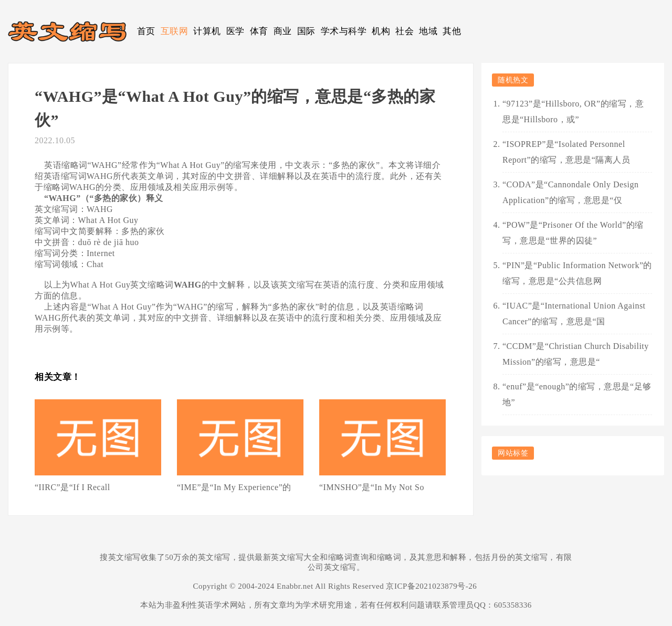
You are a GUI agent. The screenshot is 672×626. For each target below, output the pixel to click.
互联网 (175, 31)
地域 (428, 31)
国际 (306, 31)
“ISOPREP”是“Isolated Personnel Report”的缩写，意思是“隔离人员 (566, 152)
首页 (146, 31)
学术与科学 (344, 31)
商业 (283, 31)
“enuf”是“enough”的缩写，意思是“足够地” (577, 394)
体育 (259, 31)
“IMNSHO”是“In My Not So (372, 487)
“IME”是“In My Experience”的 (234, 487)
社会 (405, 31)
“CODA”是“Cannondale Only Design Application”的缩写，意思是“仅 (570, 192)
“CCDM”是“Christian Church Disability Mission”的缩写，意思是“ (576, 354)
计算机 (207, 31)
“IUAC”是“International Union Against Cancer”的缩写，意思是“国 (574, 314)
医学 (235, 31)
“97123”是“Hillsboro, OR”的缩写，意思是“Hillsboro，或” (573, 112)
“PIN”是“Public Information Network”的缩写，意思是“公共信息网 (577, 273)
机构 (381, 31)
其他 (452, 31)
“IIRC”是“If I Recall (72, 487)
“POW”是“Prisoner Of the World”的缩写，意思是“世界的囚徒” (573, 233)
